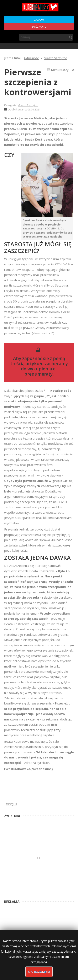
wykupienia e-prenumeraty (41, 371)
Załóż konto (39, 27)
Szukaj (70, 37)
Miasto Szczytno (28, 105)
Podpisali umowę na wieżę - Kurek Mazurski (30, 923)
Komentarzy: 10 (62, 70)
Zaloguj (39, 20)
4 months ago (51, 894)
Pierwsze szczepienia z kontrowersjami (38, 82)
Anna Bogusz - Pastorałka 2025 (23, 894)
